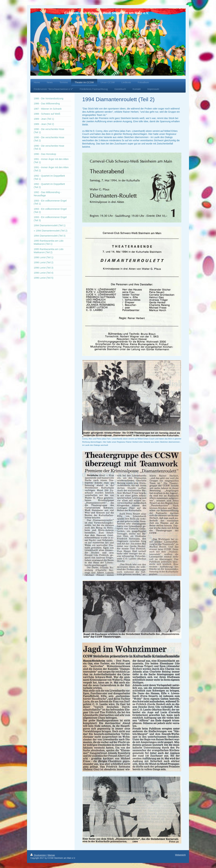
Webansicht (180, 855)
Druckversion (38, 855)
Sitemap (51, 855)
